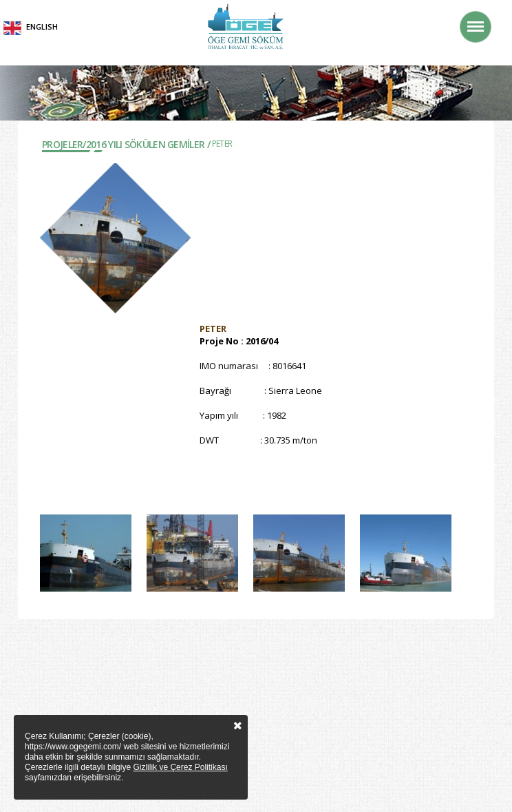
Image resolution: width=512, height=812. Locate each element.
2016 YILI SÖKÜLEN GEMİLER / (148, 144)
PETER (222, 144)
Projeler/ (64, 144)
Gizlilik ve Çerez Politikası (180, 767)
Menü (479, 20)
